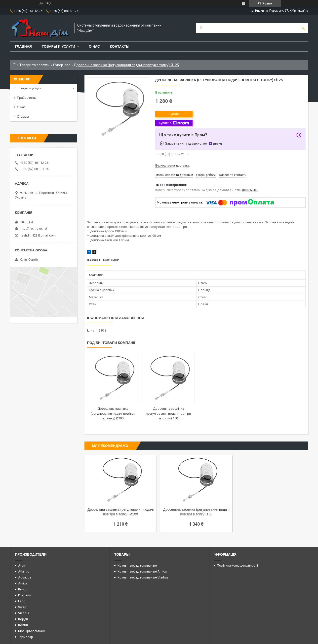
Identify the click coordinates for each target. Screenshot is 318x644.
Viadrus (24, 613)
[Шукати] (303, 28)
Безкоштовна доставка (172, 165)
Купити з (174, 123)
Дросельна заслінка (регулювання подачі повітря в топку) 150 (169, 413)
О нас (94, 46)
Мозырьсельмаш (31, 631)
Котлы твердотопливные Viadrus (143, 577)
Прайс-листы (27, 98)
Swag (22, 607)
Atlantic (24, 571)
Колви (23, 625)
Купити (174, 114)
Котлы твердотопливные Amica (142, 571)
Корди (23, 619)
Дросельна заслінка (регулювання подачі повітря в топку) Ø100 (113, 413)
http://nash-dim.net (34, 228)
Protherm (25, 595)
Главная (23, 46)
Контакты (119, 46)
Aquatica (25, 577)
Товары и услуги (59, 46)
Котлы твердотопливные (137, 565)
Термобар (26, 637)
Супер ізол (62, 65)
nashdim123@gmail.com (38, 235)
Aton (22, 565)
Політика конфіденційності (237, 565)
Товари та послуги (34, 65)
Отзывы (23, 117)
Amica (23, 583)
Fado (22, 601)
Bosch (23, 589)
